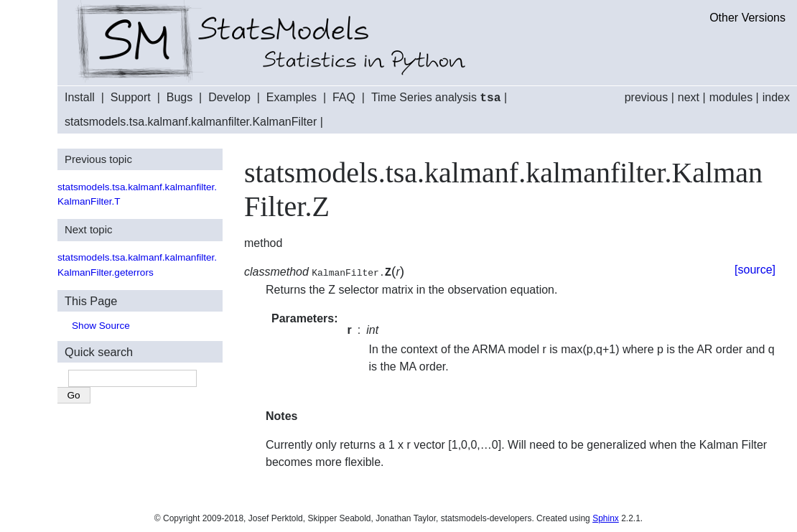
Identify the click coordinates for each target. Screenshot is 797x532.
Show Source (101, 325)
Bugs (180, 98)
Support (131, 98)
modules (731, 97)
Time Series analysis (436, 98)
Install (80, 98)
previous (646, 97)
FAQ (344, 98)
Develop (229, 98)
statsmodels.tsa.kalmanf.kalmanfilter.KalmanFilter (191, 121)
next (689, 97)
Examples (292, 98)
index (776, 97)
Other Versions (747, 18)
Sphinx (606, 518)
